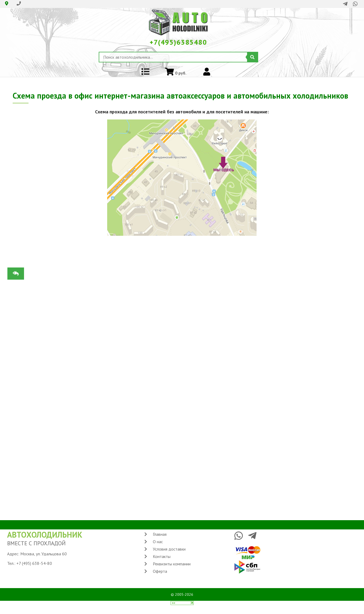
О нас (158, 542)
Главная (160, 534)
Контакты (162, 556)
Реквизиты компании (172, 564)
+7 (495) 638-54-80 (34, 563)
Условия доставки (169, 549)
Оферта (160, 571)
